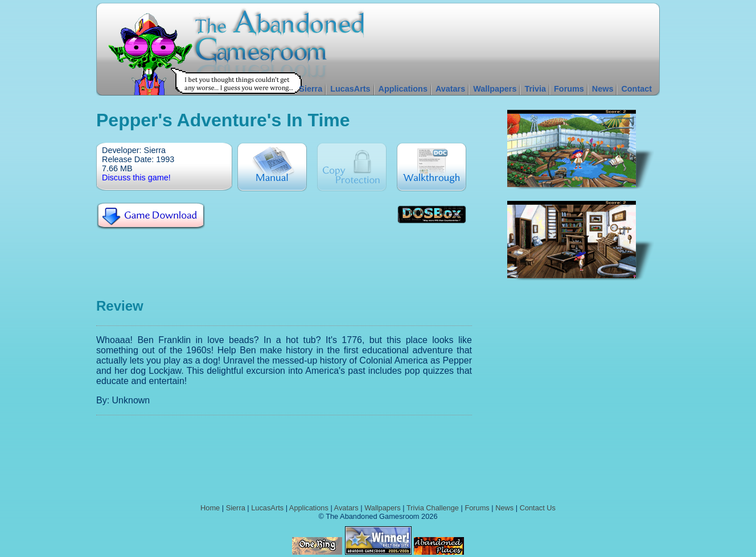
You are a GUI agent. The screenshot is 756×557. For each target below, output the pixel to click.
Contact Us (538, 508)
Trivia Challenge (433, 508)
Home (210, 508)
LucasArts (350, 89)
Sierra (311, 89)
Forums (569, 89)
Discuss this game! (136, 178)
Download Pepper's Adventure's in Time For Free (151, 216)
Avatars (450, 89)
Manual (272, 167)
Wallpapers (495, 89)
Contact (636, 89)
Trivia (535, 89)
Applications (403, 89)
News (603, 89)
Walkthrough (432, 167)
